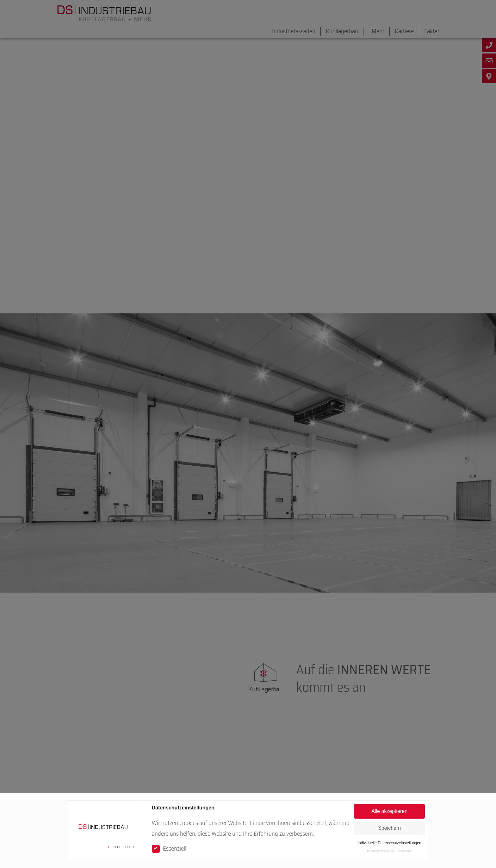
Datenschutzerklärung (381, 851)
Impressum (405, 851)
